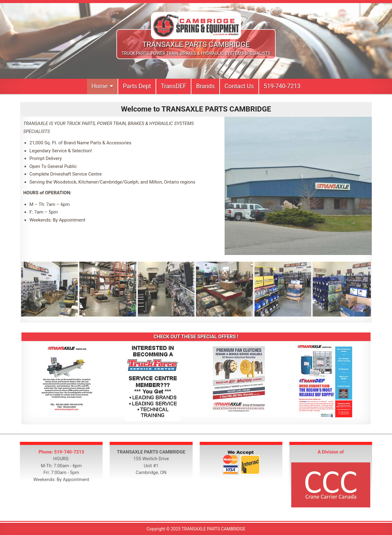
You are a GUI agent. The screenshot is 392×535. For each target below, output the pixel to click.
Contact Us (239, 86)
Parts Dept (137, 86)
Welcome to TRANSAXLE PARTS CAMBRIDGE (196, 109)
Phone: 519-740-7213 (61, 452)
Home (100, 86)
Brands (205, 86)
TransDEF (173, 86)
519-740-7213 (282, 86)
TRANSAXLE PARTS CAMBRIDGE (196, 44)
